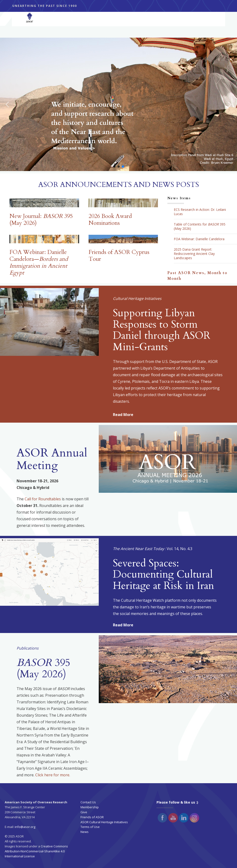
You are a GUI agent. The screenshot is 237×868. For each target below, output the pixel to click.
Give (84, 812)
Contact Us (88, 802)
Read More (123, 415)
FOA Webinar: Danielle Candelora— (39, 262)
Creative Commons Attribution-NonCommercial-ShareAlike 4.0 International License (36, 851)
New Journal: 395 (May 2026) (41, 220)
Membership (90, 807)
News (85, 832)
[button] (118, 104)
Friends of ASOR (92, 817)
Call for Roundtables (43, 499)
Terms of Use (90, 827)
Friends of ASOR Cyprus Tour (119, 256)
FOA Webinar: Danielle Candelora (199, 239)
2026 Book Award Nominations (110, 220)
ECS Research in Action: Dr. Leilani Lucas (200, 212)
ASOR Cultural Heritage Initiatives (104, 822)
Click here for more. (53, 775)
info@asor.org (25, 827)
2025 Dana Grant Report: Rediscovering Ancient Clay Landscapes (194, 254)
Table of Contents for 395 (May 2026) (200, 226)
